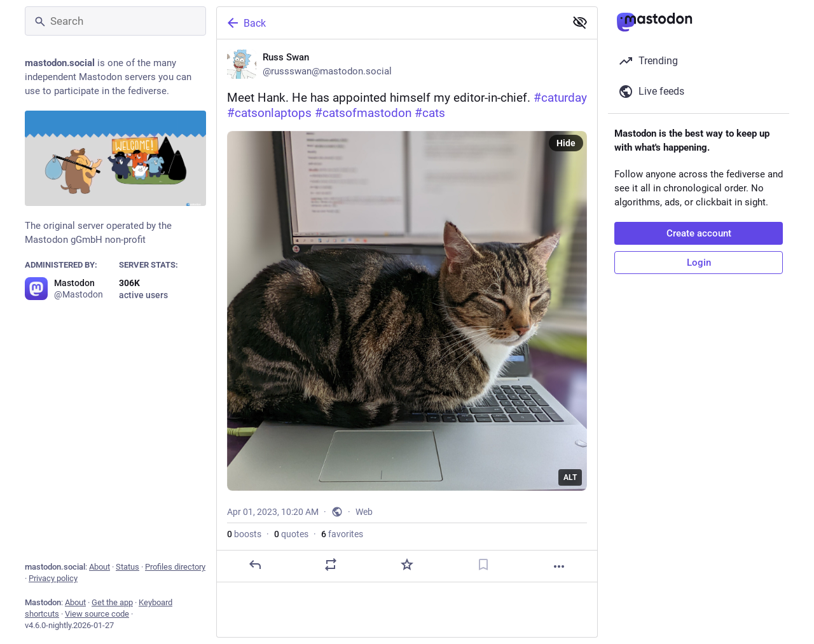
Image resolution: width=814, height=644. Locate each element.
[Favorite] (407, 565)
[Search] (115, 21)
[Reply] (255, 565)
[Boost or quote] (331, 565)
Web (364, 512)
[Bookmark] (483, 565)
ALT (570, 477)
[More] (559, 566)
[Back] (390, 23)
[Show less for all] (580, 22)
